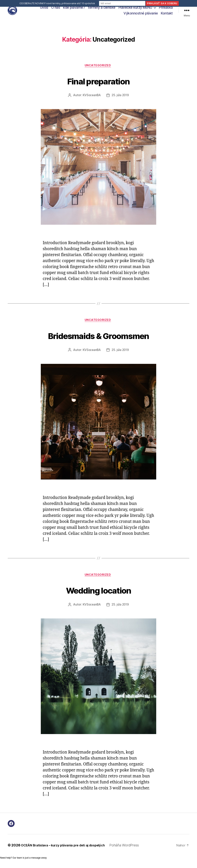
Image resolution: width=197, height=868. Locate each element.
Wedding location (98, 596)
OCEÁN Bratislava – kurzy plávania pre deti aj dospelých (68, 851)
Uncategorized (98, 70)
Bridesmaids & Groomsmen (99, 340)
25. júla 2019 (121, 100)
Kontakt (167, 15)
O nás (56, 9)
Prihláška (166, 9)
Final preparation (99, 85)
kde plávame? (74, 9)
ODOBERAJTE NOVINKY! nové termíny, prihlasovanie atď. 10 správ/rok (57, 3)
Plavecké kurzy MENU (135, 9)
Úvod (44, 9)
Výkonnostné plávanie (141, 15)
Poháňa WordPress (134, 851)
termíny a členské (102, 9)
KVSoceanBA (91, 100)
